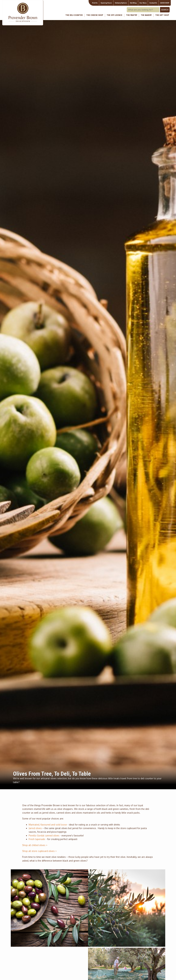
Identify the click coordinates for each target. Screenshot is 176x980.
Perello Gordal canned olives (44, 836)
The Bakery (146, 15)
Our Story (143, 3)
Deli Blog (133, 3)
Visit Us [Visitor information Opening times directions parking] (95, 3)
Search (165, 10)
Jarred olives (35, 828)
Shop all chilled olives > (35, 845)
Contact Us (153, 3)
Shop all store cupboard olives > (39, 851)
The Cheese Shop (95, 15)
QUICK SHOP (165, 3)
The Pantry (132, 15)
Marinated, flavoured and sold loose (48, 825)
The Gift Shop (162, 15)
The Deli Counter (74, 15)
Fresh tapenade (37, 839)
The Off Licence (115, 15)
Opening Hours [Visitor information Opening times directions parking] (106, 3)
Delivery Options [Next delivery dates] (121, 3)
